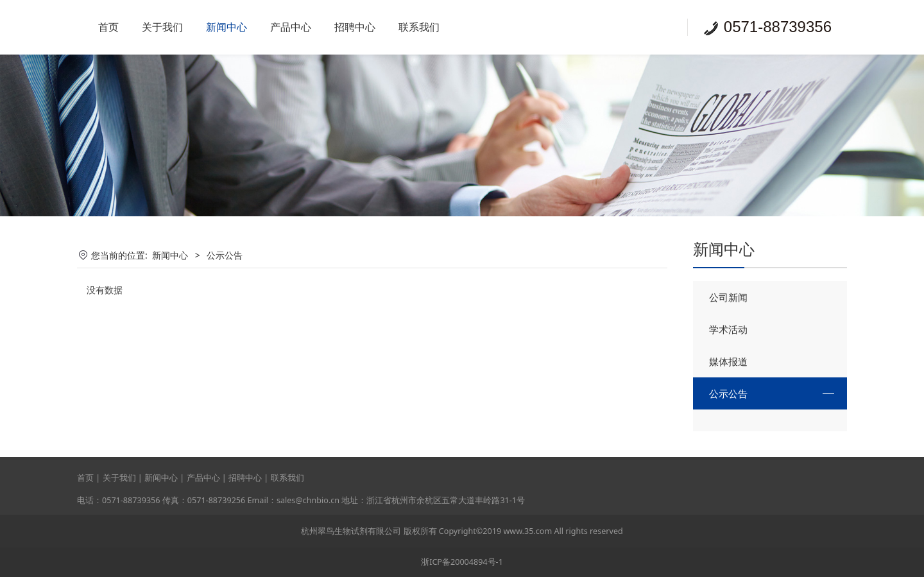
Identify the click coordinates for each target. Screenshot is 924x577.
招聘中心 (355, 27)
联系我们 (419, 27)
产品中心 (291, 27)
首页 (108, 27)
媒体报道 (728, 361)
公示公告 (728, 393)
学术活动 (728, 329)
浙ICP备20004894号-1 (462, 562)
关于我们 (162, 27)
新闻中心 (227, 27)
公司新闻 (728, 297)
